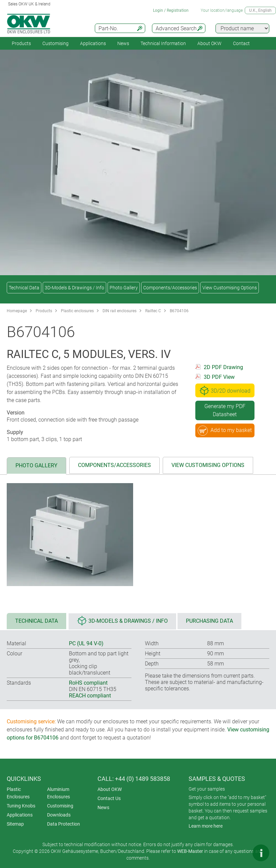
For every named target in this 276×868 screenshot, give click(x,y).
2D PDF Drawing (223, 367)
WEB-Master (190, 851)
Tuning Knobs (21, 806)
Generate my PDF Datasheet (225, 410)
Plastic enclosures (77, 311)
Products (21, 43)
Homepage (17, 311)
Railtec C (153, 311)
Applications (93, 43)
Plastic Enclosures (18, 793)
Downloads (59, 815)
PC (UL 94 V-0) (86, 643)
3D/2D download (225, 391)
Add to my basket (225, 431)
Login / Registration (171, 10)
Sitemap (15, 824)
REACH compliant (90, 696)
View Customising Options (230, 288)
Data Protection (64, 824)
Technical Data (24, 288)
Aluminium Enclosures (58, 793)
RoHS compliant (88, 683)
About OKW (110, 789)
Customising (55, 43)
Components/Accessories (170, 288)
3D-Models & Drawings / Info (74, 288)
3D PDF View (219, 377)
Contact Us (109, 798)
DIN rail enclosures (120, 311)
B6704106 (179, 311)
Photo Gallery (124, 288)
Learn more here (206, 826)
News (123, 43)
